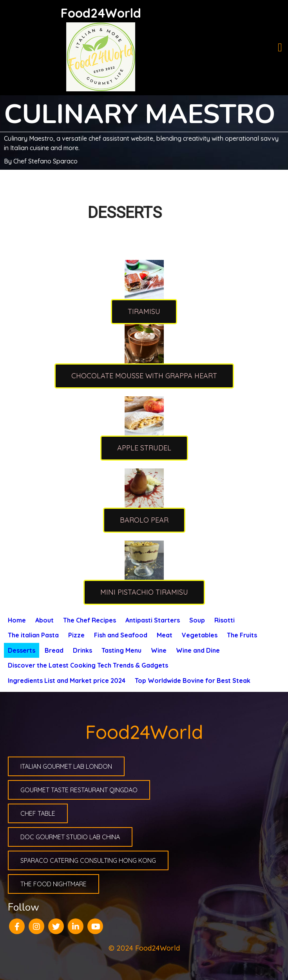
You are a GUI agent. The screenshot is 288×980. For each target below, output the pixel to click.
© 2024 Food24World (144, 948)
